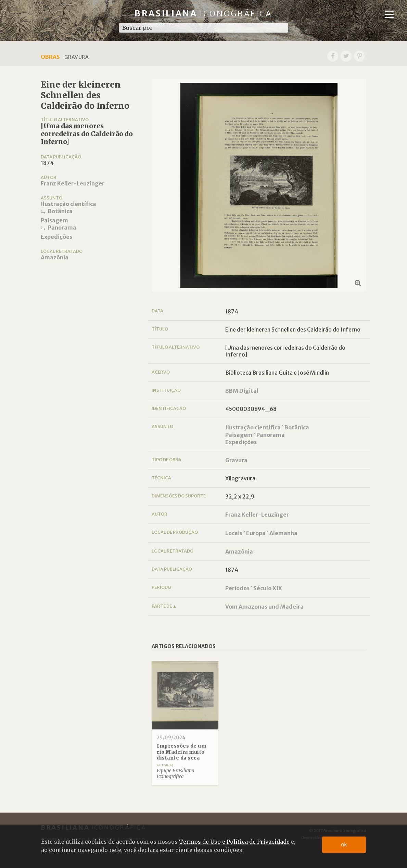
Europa (256, 533)
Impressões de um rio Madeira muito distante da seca (181, 752)
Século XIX (268, 588)
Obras (50, 57)
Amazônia (55, 257)
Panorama (62, 228)
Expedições (56, 237)
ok (344, 845)
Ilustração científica (68, 204)
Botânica (60, 211)
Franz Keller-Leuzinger (73, 183)
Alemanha (283, 533)
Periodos (237, 588)
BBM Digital (242, 391)
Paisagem (54, 220)
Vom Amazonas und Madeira (264, 607)
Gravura (236, 460)
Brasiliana (203, 14)
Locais (234, 533)
